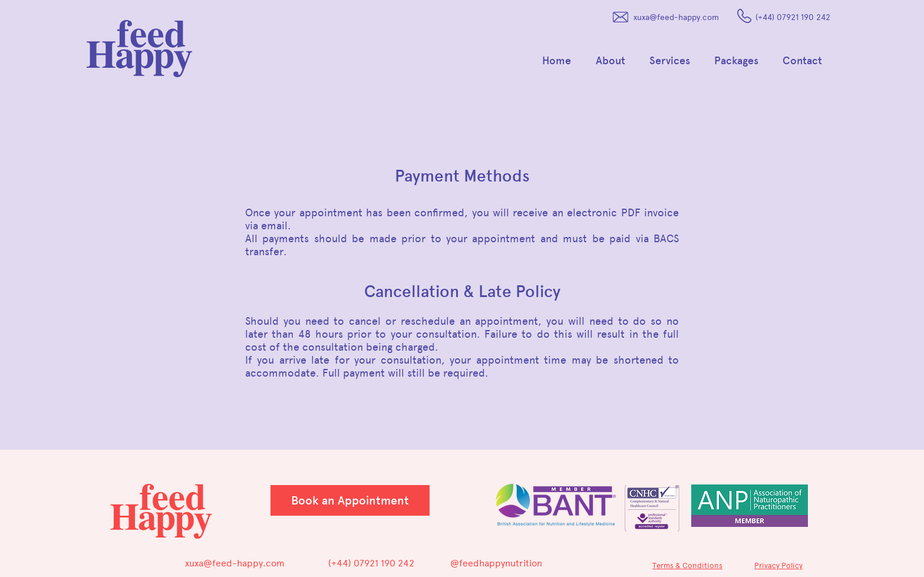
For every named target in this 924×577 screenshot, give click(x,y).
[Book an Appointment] (350, 500)
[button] (614, 61)
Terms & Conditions (687, 566)
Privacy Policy (778, 566)
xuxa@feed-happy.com (676, 17)
